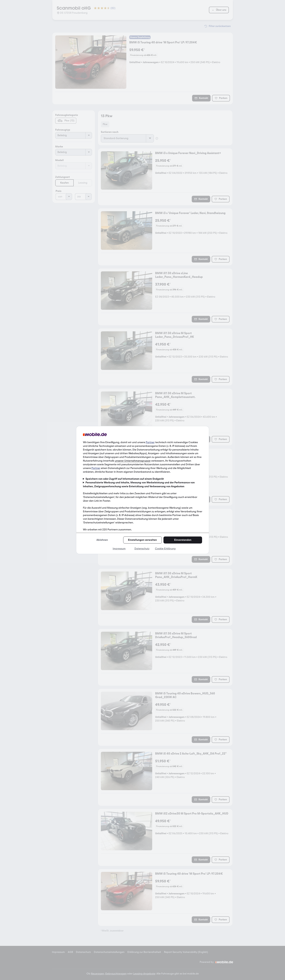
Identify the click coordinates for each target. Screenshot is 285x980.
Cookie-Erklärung (165, 549)
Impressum (119, 549)
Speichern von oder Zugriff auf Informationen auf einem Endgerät (125, 479)
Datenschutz (142, 549)
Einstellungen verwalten (142, 540)
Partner (150, 442)
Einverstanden (183, 540)
